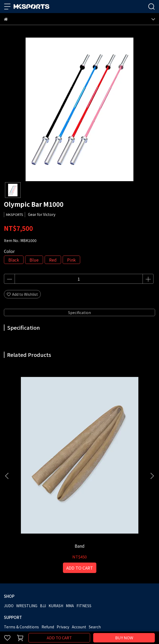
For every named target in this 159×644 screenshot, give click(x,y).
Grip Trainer (113, 456)
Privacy (63, 536)
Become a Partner (42, 558)
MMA (70, 515)
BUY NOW (124, 638)
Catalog (67, 558)
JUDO (9, 515)
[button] (152, 431)
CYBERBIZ (114, 624)
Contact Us (86, 558)
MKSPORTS (14, 558)
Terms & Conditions (21, 536)
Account (79, 536)
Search (95, 536)
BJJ (43, 515)
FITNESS (84, 515)
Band (46, 456)
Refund (48, 536)
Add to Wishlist (22, 294)
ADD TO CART (59, 638)
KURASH (56, 515)
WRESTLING (27, 515)
